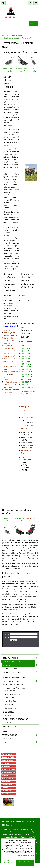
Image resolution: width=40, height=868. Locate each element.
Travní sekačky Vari (21, 672)
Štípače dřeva (21, 705)
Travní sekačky (21, 665)
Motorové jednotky (12, 694)
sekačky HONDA (21, 669)
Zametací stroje (10, 726)
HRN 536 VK (26, 356)
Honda (24, 295)
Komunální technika (20, 658)
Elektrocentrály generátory (15, 719)
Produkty (20, 742)
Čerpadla (7, 723)
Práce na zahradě (20, 735)
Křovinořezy (8, 698)
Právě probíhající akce (20, 739)
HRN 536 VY (26, 359)
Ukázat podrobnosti (8, 861)
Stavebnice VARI (21, 708)
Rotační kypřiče (10, 701)
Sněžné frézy (8, 712)
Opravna (20, 731)
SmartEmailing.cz (24, 645)
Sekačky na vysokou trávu (21, 685)
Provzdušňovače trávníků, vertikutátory (15, 689)
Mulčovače (21, 715)
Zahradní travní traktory (21, 677)
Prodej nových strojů (20, 662)
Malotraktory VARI (21, 681)
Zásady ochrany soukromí (26, 856)
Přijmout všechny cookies (25, 863)
